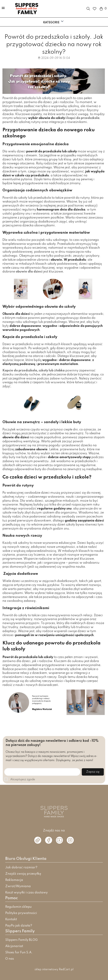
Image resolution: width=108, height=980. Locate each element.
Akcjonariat (14, 946)
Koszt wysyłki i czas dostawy (26, 893)
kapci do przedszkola (83, 118)
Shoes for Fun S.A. (19, 952)
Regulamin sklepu (18, 907)
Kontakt (11, 919)
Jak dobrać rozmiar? (21, 868)
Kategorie (54, 22)
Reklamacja (14, 880)
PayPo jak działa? (19, 926)
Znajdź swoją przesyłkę (23, 874)
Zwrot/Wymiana (18, 886)
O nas (10, 959)
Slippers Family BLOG (21, 940)
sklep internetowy (46, 970)
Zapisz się (93, 772)
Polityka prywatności (21, 913)
